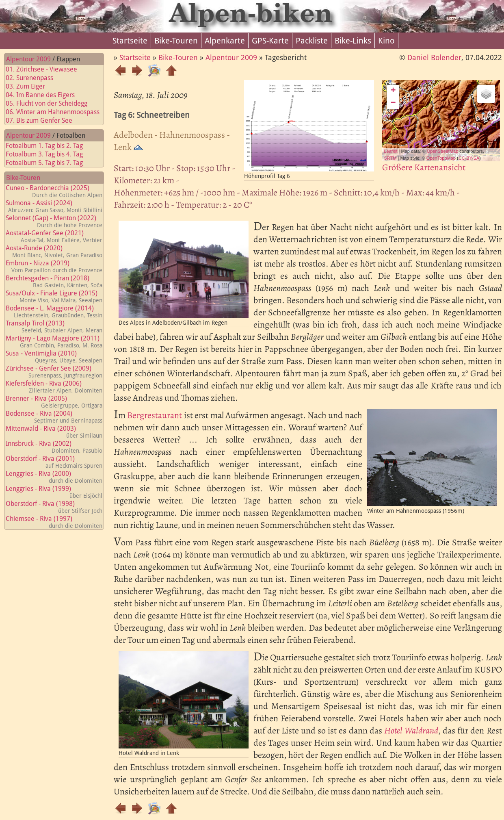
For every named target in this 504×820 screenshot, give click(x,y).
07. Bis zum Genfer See (44, 120)
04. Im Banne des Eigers (45, 95)
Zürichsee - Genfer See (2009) (54, 372)
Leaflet (391, 151)
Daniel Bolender (434, 57)
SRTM (390, 158)
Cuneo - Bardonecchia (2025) (54, 191)
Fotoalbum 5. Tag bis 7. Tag (49, 163)
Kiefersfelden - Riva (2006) (54, 387)
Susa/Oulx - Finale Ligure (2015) (54, 296)
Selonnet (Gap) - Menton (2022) (54, 221)
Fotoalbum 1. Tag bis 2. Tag (49, 146)
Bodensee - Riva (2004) (54, 417)
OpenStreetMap (443, 151)
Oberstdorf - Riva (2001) (54, 462)
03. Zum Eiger (30, 86)
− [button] (393, 103)
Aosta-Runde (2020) (54, 251)
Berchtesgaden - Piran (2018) (54, 281)
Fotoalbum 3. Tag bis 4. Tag (49, 154)
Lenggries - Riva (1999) (54, 492)
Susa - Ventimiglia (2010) (54, 357)
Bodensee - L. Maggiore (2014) (54, 311)
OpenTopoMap (441, 158)
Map (433, 121)
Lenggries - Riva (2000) (54, 477)
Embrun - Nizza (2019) (54, 266)
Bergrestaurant (155, 415)
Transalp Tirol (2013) (54, 326)
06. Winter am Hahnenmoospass (57, 112)
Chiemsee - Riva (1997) (54, 522)
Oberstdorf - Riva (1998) (54, 507)
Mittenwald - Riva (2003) (54, 432)
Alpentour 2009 (28, 59)
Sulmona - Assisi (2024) (54, 206)
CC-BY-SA (469, 158)
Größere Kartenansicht (424, 167)
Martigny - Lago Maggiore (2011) (54, 342)
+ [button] (393, 91)
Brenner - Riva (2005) (54, 402)
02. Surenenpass (34, 78)
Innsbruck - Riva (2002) (54, 447)
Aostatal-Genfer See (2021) (54, 236)
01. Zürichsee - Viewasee (46, 69)
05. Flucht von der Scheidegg (51, 103)
